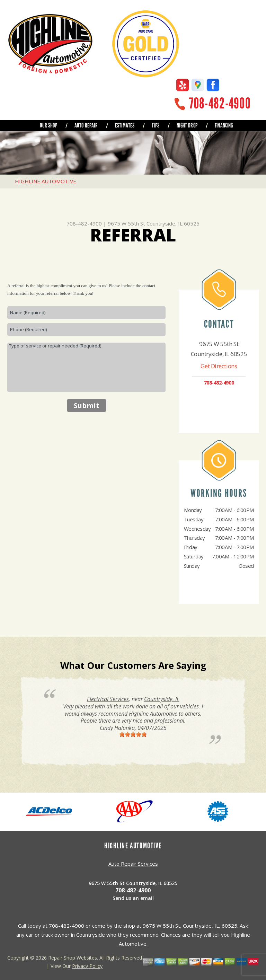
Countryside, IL (162, 699)
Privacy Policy (87, 966)
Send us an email (133, 898)
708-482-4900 (220, 103)
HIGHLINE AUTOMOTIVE (46, 181)
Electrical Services (108, 699)
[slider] (133, 734)
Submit (87, 405)
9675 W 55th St (126, 223)
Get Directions (219, 366)
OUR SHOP (48, 125)
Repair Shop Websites (73, 958)
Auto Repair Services (133, 864)
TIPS (156, 125)
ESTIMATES (125, 125)
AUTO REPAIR (86, 125)
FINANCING (224, 125)
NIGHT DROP (187, 125)
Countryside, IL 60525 (173, 223)
